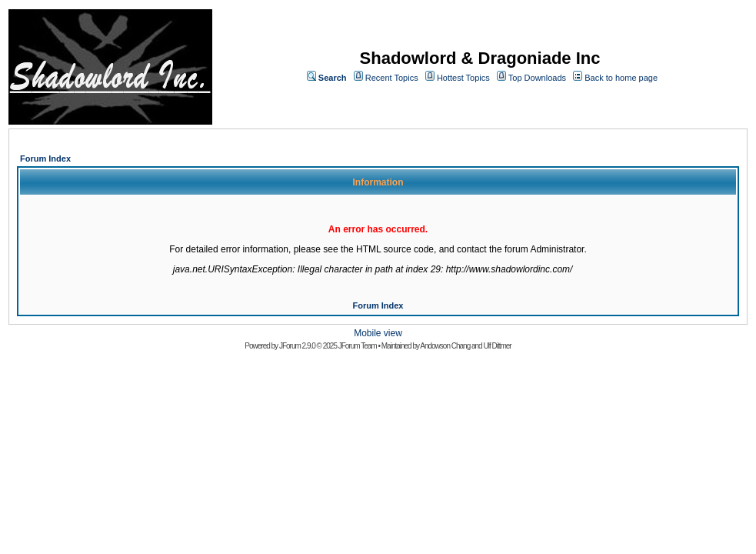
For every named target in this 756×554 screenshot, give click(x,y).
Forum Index (45, 159)
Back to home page (621, 78)
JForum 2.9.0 (297, 346)
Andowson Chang (445, 346)
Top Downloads (537, 78)
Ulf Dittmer (497, 346)
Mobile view (378, 333)
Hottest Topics (463, 78)
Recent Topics (392, 78)
